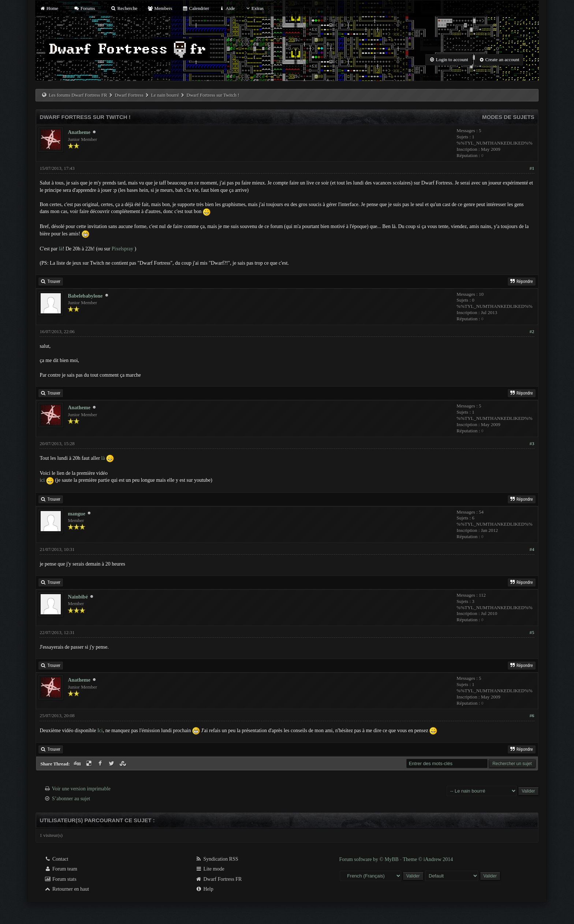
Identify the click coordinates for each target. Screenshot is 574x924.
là (61, 249)
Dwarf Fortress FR (219, 879)
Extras (254, 8)
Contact (56, 859)
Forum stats (60, 879)
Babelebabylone (85, 296)
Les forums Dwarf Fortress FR (78, 95)
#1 (532, 168)
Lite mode (210, 869)
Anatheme (79, 132)
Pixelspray (122, 249)
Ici (100, 731)
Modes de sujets (508, 117)
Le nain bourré (165, 95)
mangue (76, 514)
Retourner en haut (67, 889)
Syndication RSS (217, 859)
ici (42, 480)
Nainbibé (78, 597)
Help (204, 889)
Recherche (124, 8)
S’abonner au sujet (71, 799)
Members (160, 8)
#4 (532, 549)
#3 (532, 444)
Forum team (61, 869)
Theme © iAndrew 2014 (428, 859)
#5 (532, 632)
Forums (84, 8)
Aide (227, 8)
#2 (532, 331)
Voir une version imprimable (81, 789)
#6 (532, 716)
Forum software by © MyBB (370, 859)
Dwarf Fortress (129, 95)
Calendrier (196, 8)
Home (49, 8)
